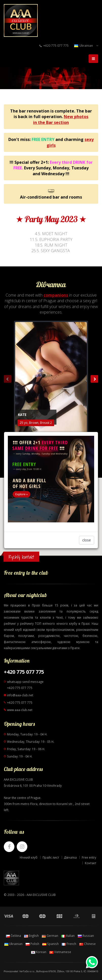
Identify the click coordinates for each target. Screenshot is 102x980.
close (87, 540)
